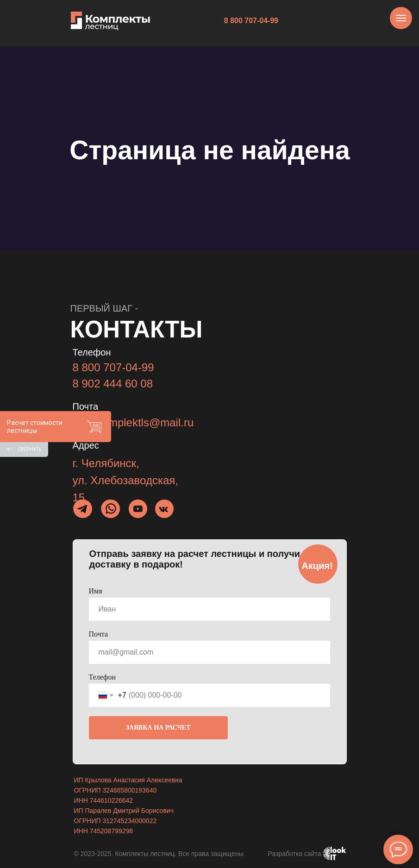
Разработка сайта (295, 854)
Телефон (102, 677)
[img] (111, 509)
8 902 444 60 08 (113, 384)
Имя (96, 591)
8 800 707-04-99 (113, 367)
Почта (98, 634)
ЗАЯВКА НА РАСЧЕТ (158, 727)
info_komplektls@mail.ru (133, 422)
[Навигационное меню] (401, 18)
